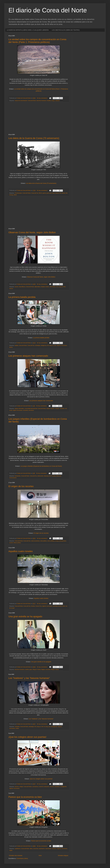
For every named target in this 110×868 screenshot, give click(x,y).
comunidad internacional (31, 408)
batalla (16, 345)
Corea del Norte (32, 101)
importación (48, 849)
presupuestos (63, 541)
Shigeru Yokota (55, 669)
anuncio (17, 787)
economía (36, 849)
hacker (48, 408)
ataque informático (19, 408)
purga (53, 101)
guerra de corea (51, 193)
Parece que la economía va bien (25, 797)
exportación (42, 849)
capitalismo (18, 849)
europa (57, 541)
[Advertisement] (39, 118)
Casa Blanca (22, 287)
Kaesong (46, 476)
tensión (60, 606)
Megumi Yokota (37, 669)
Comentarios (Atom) (22, 858)
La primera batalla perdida (22, 297)
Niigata (43, 669)
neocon (11, 288)
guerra (44, 193)
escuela (52, 787)
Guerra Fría (58, 193)
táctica (11, 347)
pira (55, 345)
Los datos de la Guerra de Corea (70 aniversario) (34, 138)
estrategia (37, 345)
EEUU (40, 193)
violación (57, 101)
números (54, 849)
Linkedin (57, 408)
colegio (21, 787)
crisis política (43, 541)
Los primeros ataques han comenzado (28, 356)
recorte (11, 543)
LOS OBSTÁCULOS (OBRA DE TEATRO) (66, 30)
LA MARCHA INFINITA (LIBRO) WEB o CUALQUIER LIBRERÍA (28, 30)
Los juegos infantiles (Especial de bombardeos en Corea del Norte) (41, 466)
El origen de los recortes (21, 486)
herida (63, 193)
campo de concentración (21, 101)
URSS (15, 195)
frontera (33, 606)
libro (65, 287)
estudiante (57, 787)
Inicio (40, 856)
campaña (17, 727)
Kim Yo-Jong (52, 476)
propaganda (54, 727)
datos (31, 849)
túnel (64, 606)
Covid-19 (41, 787)
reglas (11, 850)
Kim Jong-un (38, 727)
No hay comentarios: (42, 98)
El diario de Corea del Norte (48, 10)
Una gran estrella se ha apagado (25, 616)
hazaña (52, 408)
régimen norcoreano (62, 345)
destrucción (40, 476)
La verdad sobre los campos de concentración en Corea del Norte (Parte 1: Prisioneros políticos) (37, 41)
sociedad (55, 606)
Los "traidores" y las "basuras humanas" (29, 678)
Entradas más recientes (16, 856)
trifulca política (17, 543)
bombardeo (18, 476)
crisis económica (35, 541)
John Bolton (53, 287)
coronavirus (35, 787)
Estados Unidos (45, 287)
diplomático (37, 287)
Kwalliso (49, 101)
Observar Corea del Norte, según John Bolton (32, 232)
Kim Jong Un (60, 287)
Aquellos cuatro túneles (21, 551)
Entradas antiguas (63, 856)
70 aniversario (18, 193)
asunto (16, 287)
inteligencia (44, 345)
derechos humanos (41, 101)
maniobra (62, 408)
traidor (17, 728)
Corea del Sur (35, 193)
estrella (27, 669)
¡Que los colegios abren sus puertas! (27, 737)
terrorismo (31, 410)
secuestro (26, 410)
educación (47, 787)
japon (31, 669)
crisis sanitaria (51, 541)
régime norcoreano (18, 410)
